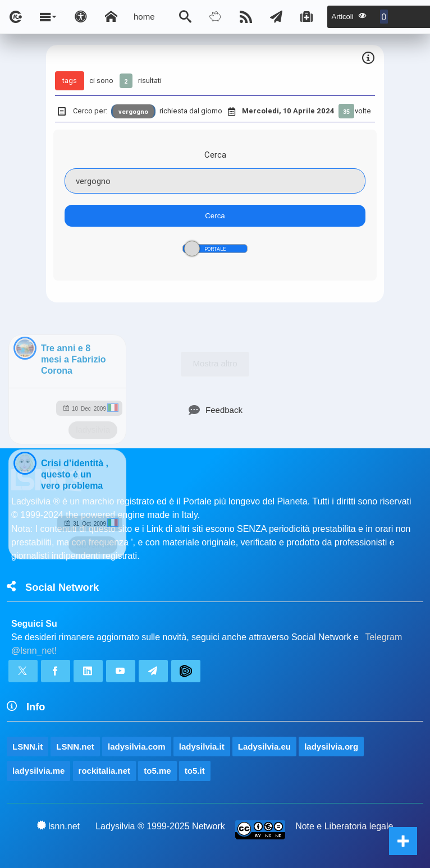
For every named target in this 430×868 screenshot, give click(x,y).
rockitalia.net (105, 771)
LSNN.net (75, 747)
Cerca (215, 155)
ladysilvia (93, 430)
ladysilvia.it (202, 747)
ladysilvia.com (137, 747)
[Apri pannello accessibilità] (81, 17)
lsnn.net (59, 826)
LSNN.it (28, 747)
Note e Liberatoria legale (344, 826)
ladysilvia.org (331, 747)
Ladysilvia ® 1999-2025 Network (160, 826)
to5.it (195, 771)
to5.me (157, 771)
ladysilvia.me (38, 771)
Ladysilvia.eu (264, 747)
